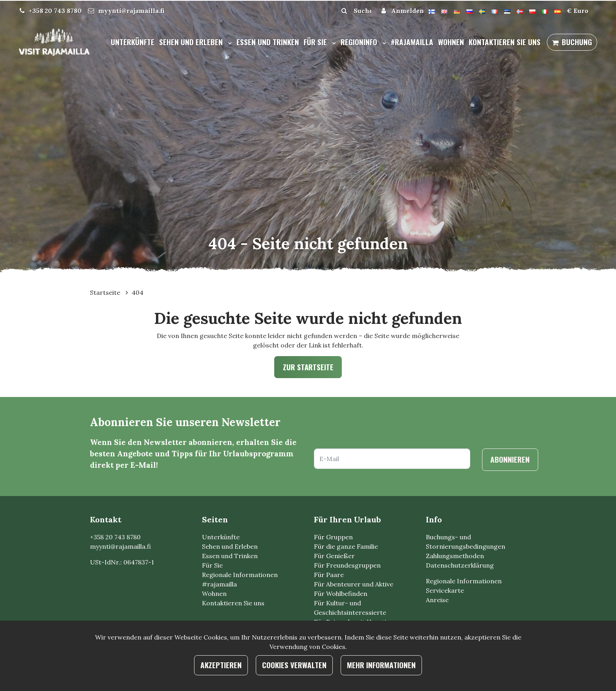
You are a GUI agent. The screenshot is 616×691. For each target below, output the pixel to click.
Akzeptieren (221, 665)
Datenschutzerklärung (460, 565)
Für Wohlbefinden (341, 594)
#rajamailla (412, 42)
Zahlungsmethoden (455, 556)
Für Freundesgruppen (347, 565)
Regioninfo (360, 42)
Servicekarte (445, 590)
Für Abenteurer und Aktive (354, 584)
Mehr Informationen (381, 665)
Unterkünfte (133, 42)
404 (137, 292)
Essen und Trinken (268, 42)
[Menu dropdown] (228, 43)
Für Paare (329, 575)
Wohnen (451, 42)
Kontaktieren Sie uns (505, 42)
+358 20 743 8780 (55, 11)
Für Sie (316, 42)
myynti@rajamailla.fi (131, 11)
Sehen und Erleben (192, 42)
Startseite (106, 292)
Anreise (437, 600)
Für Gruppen (333, 537)
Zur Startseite (308, 367)
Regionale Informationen (240, 575)
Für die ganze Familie (346, 546)
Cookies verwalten (294, 665)
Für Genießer (334, 556)
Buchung (577, 42)
